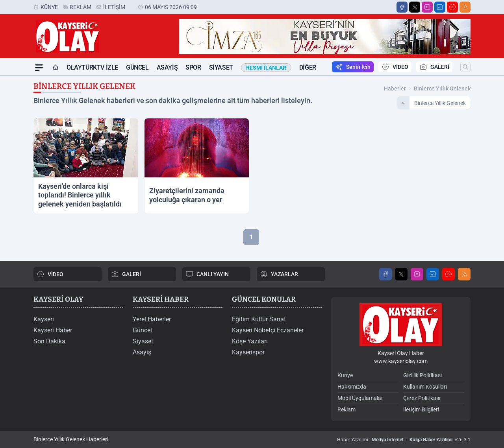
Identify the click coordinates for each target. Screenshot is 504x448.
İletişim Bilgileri (421, 409)
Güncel (137, 67)
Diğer (308, 67)
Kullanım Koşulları (425, 387)
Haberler (395, 88)
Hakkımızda (352, 387)
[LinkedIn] (440, 7)
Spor (193, 67)
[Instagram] (427, 7)
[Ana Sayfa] (56, 68)
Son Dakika (49, 341)
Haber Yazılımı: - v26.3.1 (404, 440)
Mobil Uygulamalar (360, 398)
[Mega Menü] (39, 68)
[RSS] (465, 7)
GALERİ (434, 67)
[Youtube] (452, 7)
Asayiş (167, 67)
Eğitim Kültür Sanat (259, 319)
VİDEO (395, 67)
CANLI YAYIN (207, 274)
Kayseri (44, 319)
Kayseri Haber (53, 330)
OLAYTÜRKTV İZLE (92, 67)
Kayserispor (248, 352)
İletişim (114, 7)
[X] (415, 7)
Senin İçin (353, 67)
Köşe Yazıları (250, 341)
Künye (49, 7)
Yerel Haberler (152, 319)
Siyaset (221, 67)
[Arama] (465, 67)
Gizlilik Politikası (422, 375)
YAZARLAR (279, 274)
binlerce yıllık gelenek (442, 88)
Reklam (81, 7)
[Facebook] (402, 7)
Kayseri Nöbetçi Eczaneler (268, 330)
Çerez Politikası (422, 398)
